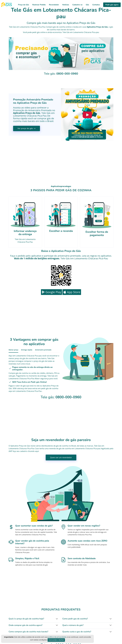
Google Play (51, 292)
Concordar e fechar (56, 640)
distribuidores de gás (50, 446)
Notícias (66, 5)
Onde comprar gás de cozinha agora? (26, 625)
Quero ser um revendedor (61, 457)
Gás (87, 5)
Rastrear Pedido (39, 5)
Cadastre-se (77, 5)
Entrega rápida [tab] (27, 350)
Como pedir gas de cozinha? (75, 619)
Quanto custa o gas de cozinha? (77, 632)
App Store (72, 292)
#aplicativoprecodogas (61, 186)
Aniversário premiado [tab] (43, 350)
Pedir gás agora (112, 5)
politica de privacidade (57, 637)
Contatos (96, 5)
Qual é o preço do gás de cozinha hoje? (26, 619)
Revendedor (54, 5)
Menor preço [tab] (13, 350)
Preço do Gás (24, 5)
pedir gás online (39, 32)
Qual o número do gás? (73, 625)
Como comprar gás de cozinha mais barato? (28, 632)
